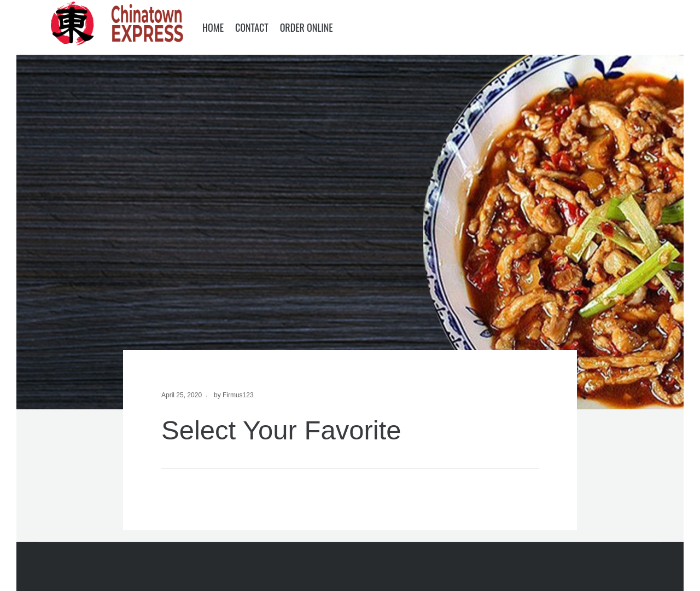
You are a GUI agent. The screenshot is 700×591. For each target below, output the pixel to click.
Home (213, 27)
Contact (252, 27)
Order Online (307, 27)
